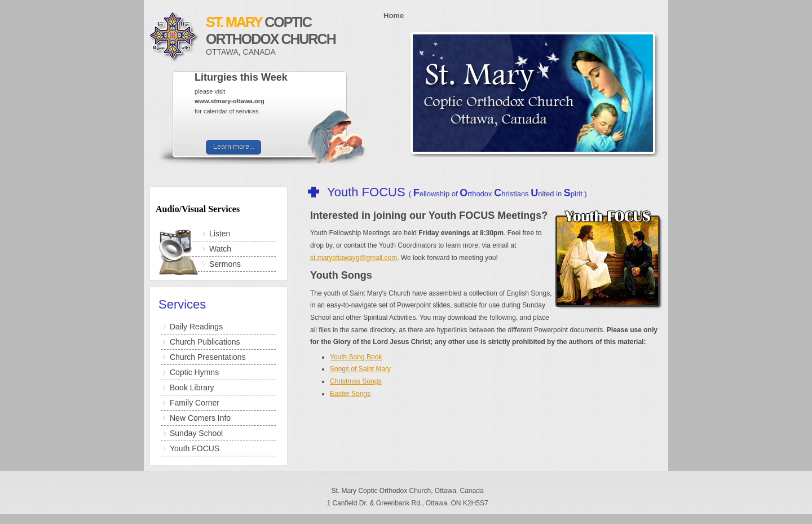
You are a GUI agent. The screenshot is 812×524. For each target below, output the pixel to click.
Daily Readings (196, 327)
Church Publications (205, 342)
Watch (220, 249)
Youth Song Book (356, 357)
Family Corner (195, 403)
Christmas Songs (356, 381)
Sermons (225, 264)
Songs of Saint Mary (360, 369)
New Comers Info (200, 418)
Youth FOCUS (195, 448)
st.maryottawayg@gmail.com (354, 258)
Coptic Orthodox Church (290, 36)
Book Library (192, 388)
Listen (220, 234)
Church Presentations (208, 357)
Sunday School (196, 433)
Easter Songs (350, 394)
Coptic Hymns (194, 372)
